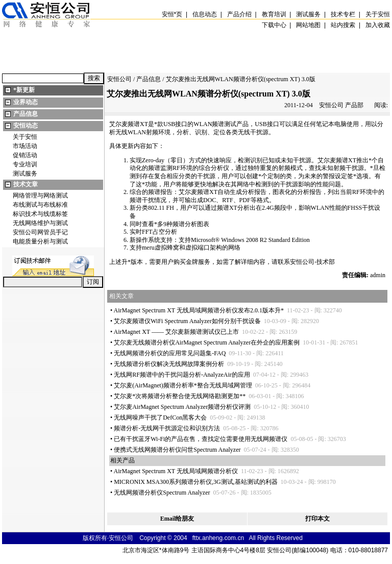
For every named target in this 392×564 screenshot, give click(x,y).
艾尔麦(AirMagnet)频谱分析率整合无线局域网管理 (183, 385)
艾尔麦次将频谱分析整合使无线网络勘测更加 (180, 396)
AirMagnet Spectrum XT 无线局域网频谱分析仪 (176, 471)
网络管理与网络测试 (40, 195)
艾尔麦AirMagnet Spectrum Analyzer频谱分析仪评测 (182, 407)
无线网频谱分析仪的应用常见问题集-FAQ (170, 353)
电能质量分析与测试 (40, 241)
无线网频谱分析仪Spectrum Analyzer (162, 493)
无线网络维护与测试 (40, 223)
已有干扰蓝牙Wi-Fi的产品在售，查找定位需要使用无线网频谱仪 (201, 439)
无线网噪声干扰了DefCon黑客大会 (160, 418)
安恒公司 (119, 79)
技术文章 (26, 184)
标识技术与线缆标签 (40, 214)
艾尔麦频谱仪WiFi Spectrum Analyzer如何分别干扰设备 (187, 321)
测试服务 (25, 174)
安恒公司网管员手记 (40, 232)
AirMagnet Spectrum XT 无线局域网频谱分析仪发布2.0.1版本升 (199, 310)
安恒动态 (26, 126)
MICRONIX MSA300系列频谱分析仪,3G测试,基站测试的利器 (195, 482)
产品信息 (26, 114)
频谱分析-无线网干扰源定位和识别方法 (167, 428)
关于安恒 (25, 137)
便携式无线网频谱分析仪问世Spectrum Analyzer (177, 450)
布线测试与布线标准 (40, 205)
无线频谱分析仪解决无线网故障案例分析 (169, 364)
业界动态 (26, 102)
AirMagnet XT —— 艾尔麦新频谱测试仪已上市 (176, 332)
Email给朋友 (177, 519)
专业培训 (25, 164)
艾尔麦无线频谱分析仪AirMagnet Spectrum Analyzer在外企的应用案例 (207, 342)
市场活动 (25, 146)
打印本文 (317, 519)
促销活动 (25, 155)
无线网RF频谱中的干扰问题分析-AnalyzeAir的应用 (182, 375)
